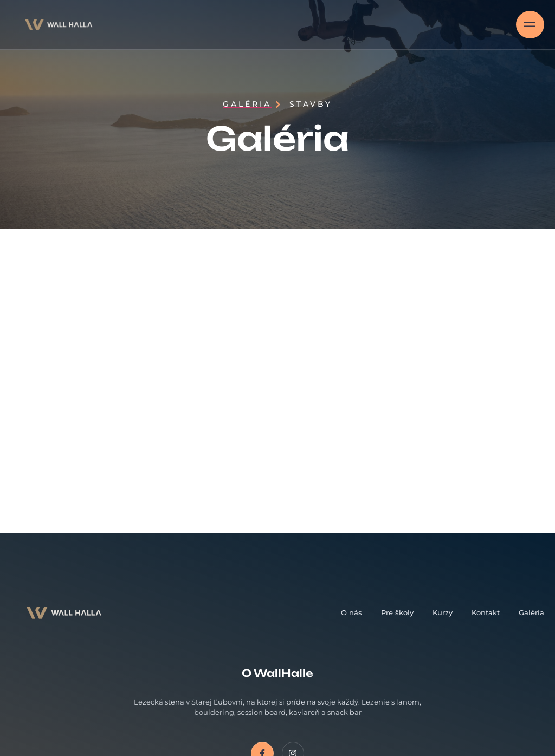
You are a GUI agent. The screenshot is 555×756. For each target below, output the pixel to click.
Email (369, 586)
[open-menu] (530, 25)
